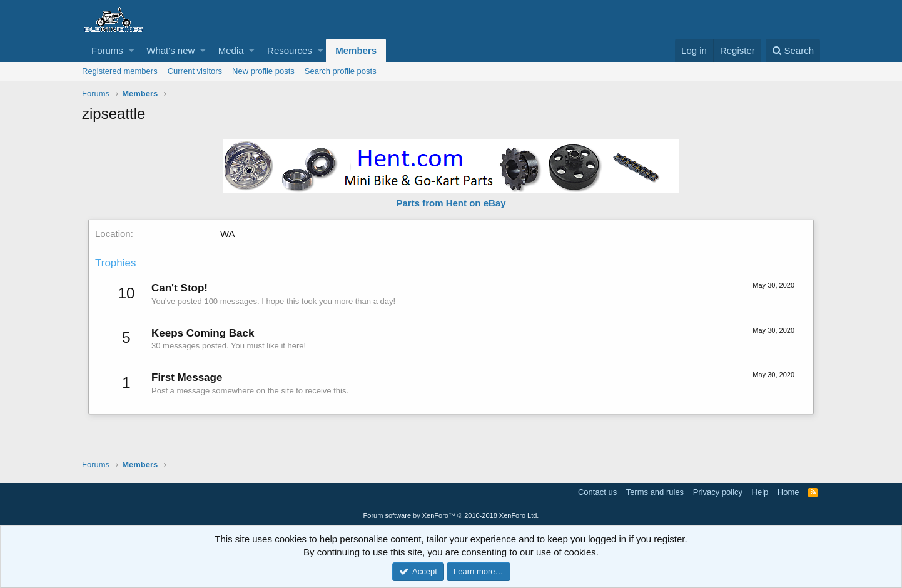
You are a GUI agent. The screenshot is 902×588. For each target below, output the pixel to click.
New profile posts (263, 71)
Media (231, 50)
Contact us (597, 492)
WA (228, 234)
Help (760, 492)
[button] (132, 50)
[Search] (793, 50)
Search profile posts (341, 71)
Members (356, 50)
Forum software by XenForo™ (451, 515)
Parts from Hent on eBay (451, 203)
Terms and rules (655, 492)
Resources (290, 50)
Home (788, 492)
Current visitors (195, 71)
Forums (107, 50)
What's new (170, 50)
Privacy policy (718, 492)
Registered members (120, 71)
